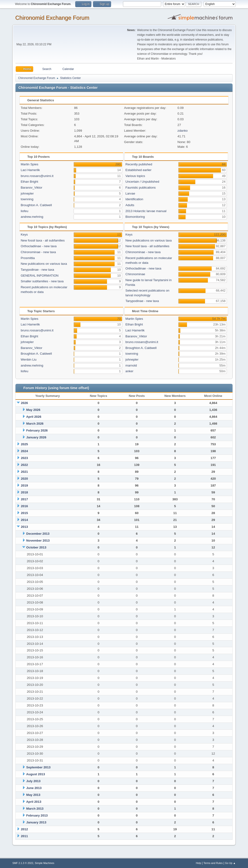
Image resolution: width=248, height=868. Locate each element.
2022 (24, 465)
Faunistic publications (141, 188)
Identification (134, 199)
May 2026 (33, 410)
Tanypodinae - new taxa (37, 270)
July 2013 (33, 781)
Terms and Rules (213, 863)
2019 (24, 485)
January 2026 (36, 437)
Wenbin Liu (28, 360)
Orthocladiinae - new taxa (39, 246)
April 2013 (34, 802)
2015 (24, 513)
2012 (24, 829)
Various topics (135, 176)
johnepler (27, 193)
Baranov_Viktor (31, 188)
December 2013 (38, 534)
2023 (24, 458)
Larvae (130, 193)
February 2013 (37, 815)
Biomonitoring (135, 217)
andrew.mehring (32, 217)
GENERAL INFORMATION (40, 276)
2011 (24, 836)
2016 (24, 506)
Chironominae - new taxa (38, 252)
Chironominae (135, 274)
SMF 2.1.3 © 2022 (23, 863)
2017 (24, 499)
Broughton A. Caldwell (36, 205)
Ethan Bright (29, 182)
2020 (24, 479)
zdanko (183, 131)
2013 (24, 527)
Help (198, 863)
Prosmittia (28, 258)
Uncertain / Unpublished (142, 182)
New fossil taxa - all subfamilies (43, 240)
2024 (24, 451)
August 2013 (35, 774)
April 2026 (34, 417)
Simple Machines (45, 863)
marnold (131, 365)
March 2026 (35, 424)
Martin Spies (29, 164)
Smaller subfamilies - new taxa (42, 281)
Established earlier (139, 170)
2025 (24, 444)
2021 (24, 472)
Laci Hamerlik (30, 170)
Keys (24, 234)
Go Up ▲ (230, 863)
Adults (130, 205)
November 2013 (38, 541)
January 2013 (36, 822)
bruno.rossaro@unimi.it (37, 176)
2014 (24, 520)
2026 (24, 403)
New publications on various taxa (44, 264)
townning (27, 199)
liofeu (24, 211)
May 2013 (33, 795)
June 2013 (34, 788)
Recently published (139, 164)
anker (129, 371)
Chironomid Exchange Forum (52, 18)
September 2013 (38, 767)
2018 (24, 492)
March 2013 (35, 809)
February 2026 (37, 430)
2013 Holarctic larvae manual (146, 211)
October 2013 (36, 547)
